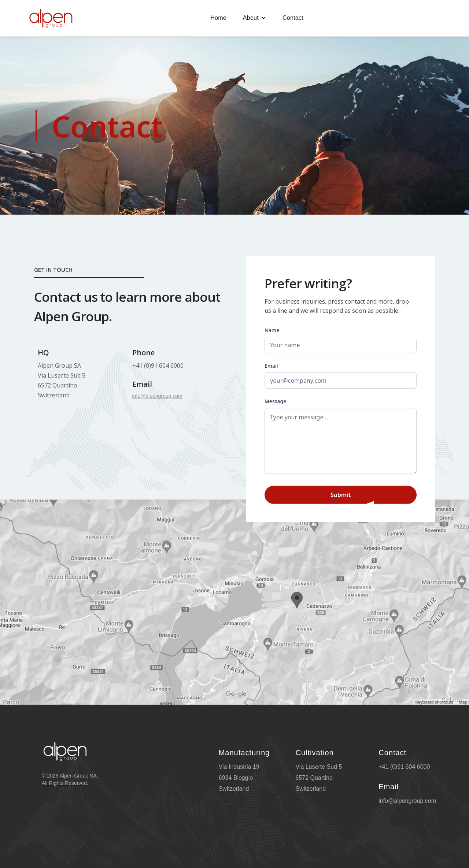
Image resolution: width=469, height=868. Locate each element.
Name (272, 330)
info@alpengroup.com (157, 396)
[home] (51, 18)
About (251, 18)
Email (271, 366)
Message (275, 401)
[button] (254, 18)
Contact (293, 18)
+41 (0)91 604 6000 (404, 767)
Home (218, 18)
